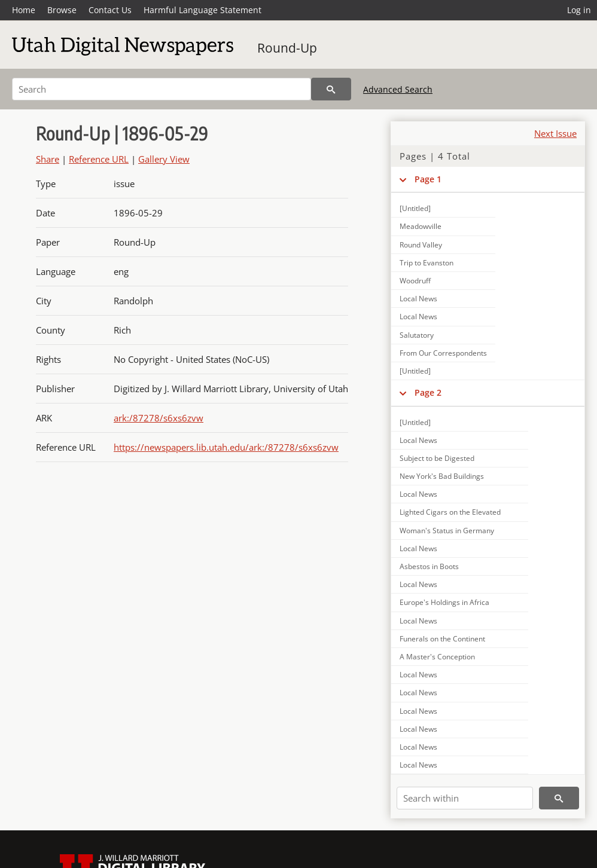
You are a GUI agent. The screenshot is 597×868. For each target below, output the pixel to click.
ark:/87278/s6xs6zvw (159, 418)
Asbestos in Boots (429, 566)
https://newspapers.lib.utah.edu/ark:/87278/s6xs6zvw (226, 447)
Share (48, 159)
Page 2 (428, 392)
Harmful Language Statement (202, 10)
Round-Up (287, 48)
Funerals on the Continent (442, 639)
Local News (418, 299)
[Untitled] (415, 208)
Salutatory (417, 335)
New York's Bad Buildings (442, 476)
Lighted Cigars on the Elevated (450, 512)
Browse (62, 10)
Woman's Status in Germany (447, 531)
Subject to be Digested (437, 458)
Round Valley (421, 245)
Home (24, 10)
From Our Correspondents (443, 353)
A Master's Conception (437, 657)
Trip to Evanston (427, 263)
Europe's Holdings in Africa (444, 602)
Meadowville (421, 226)
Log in (579, 10)
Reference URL (99, 159)
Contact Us (110, 10)
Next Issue (555, 133)
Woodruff (415, 281)
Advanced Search (398, 89)
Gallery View (164, 159)
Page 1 (428, 179)
